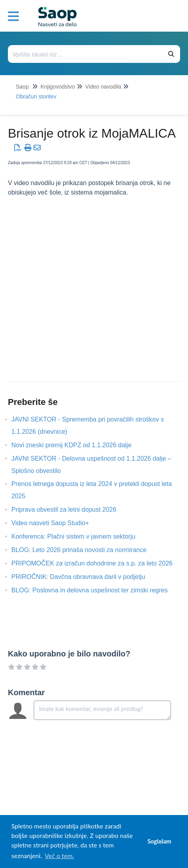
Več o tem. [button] (59, 856)
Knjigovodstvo (57, 87)
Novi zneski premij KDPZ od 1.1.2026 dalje (77, 445)
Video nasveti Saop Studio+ (56, 523)
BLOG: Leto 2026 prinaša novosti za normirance (85, 550)
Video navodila (103, 87)
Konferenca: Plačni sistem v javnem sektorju (79, 536)
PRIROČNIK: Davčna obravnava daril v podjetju (84, 577)
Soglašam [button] (159, 841)
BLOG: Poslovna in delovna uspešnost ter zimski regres (96, 590)
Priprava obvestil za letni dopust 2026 (70, 510)
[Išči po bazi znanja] (86, 54)
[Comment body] (102, 710)
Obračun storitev (36, 96)
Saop (22, 87)
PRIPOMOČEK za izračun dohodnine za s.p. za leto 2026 (98, 563)
